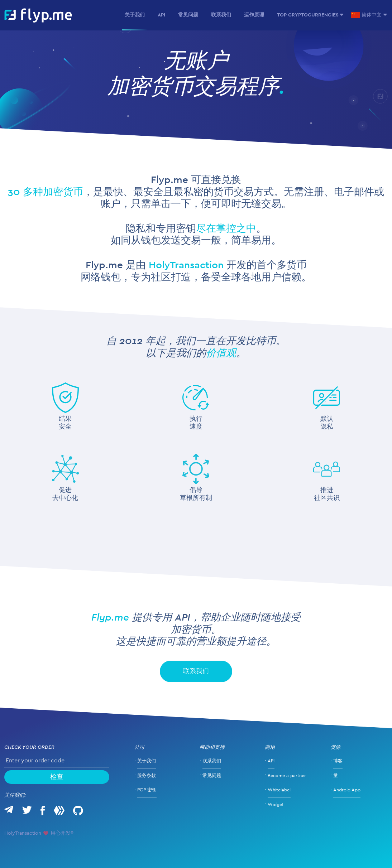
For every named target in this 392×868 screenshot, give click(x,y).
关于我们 (135, 15)
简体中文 (366, 15)
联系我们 (221, 15)
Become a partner (287, 776)
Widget (276, 805)
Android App (347, 790)
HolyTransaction (186, 265)
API (161, 15)
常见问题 (188, 15)
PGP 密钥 (147, 790)
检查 (57, 777)
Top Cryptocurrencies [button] (308, 15)
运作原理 (254, 15)
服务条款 (147, 776)
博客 (338, 761)
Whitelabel (279, 790)
